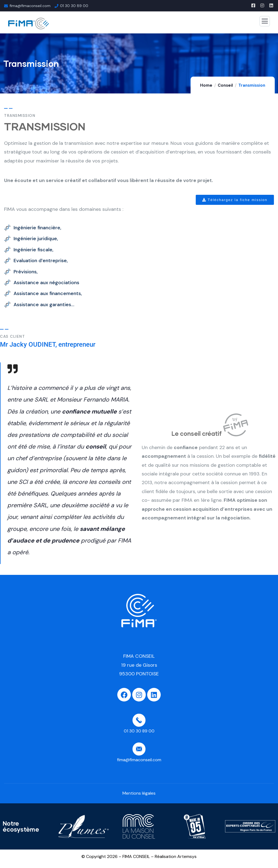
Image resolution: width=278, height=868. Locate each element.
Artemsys (187, 856)
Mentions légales (139, 793)
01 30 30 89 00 (74, 6)
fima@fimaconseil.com (30, 6)
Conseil (225, 85)
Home (206, 85)
